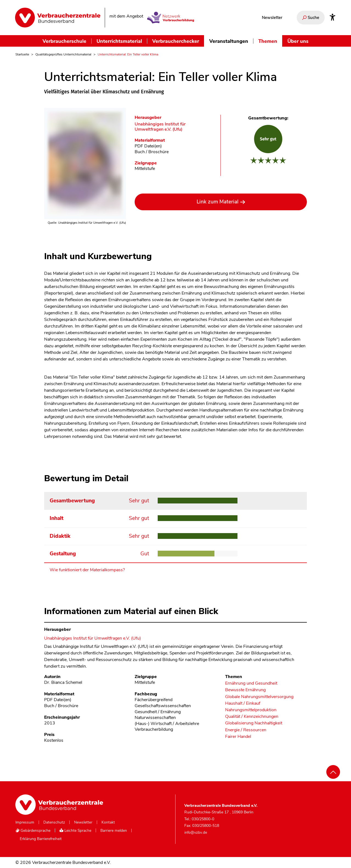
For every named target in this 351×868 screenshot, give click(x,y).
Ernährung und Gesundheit (251, 683)
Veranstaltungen (229, 41)
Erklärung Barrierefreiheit (41, 839)
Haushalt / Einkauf (243, 703)
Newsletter (272, 18)
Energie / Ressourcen (246, 730)
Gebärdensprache (33, 831)
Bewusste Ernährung (245, 690)
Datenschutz (54, 822)
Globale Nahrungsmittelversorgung (259, 697)
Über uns (298, 41)
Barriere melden (114, 831)
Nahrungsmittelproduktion (251, 710)
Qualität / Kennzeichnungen (252, 717)
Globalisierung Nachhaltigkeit (254, 723)
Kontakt (108, 822)
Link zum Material (218, 202)
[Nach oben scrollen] (333, 772)
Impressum (25, 822)
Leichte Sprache (75, 831)
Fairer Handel (238, 737)
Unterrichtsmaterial (119, 41)
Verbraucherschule (64, 41)
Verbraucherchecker (176, 41)
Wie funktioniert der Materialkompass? (87, 570)
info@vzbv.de (196, 832)
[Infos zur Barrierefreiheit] (332, 18)
